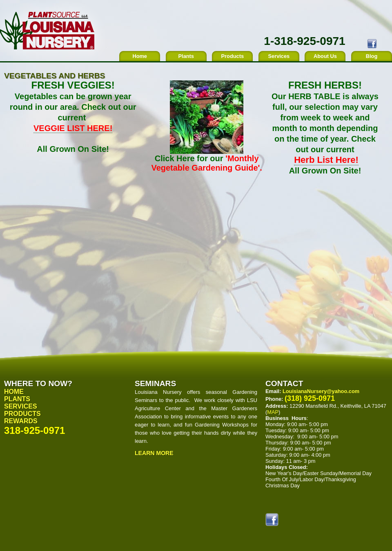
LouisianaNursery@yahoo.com (321, 391)
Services (279, 56)
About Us (325, 56)
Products (233, 56)
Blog (372, 56)
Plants (186, 56)
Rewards (21, 421)
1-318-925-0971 (304, 41)
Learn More (154, 453)
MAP (273, 412)
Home (140, 56)
